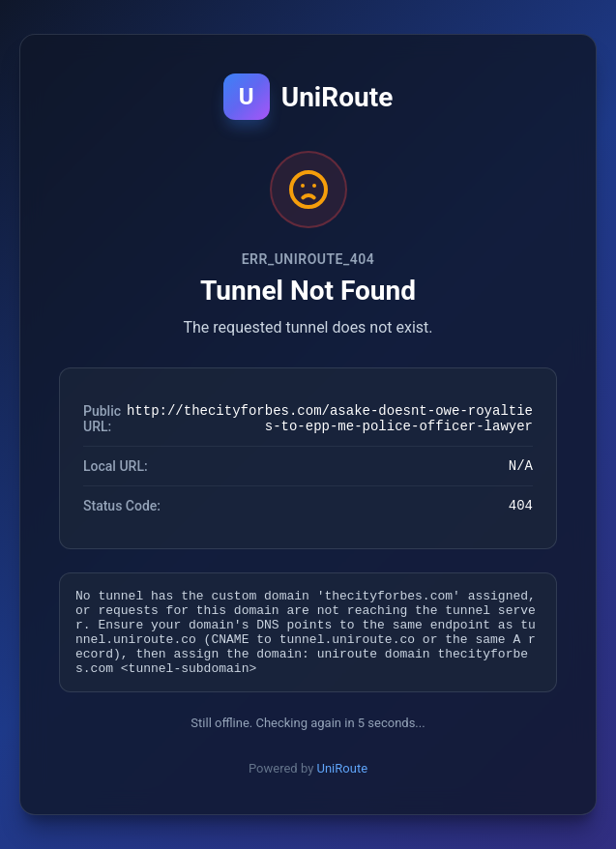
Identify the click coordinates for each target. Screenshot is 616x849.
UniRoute (343, 783)
